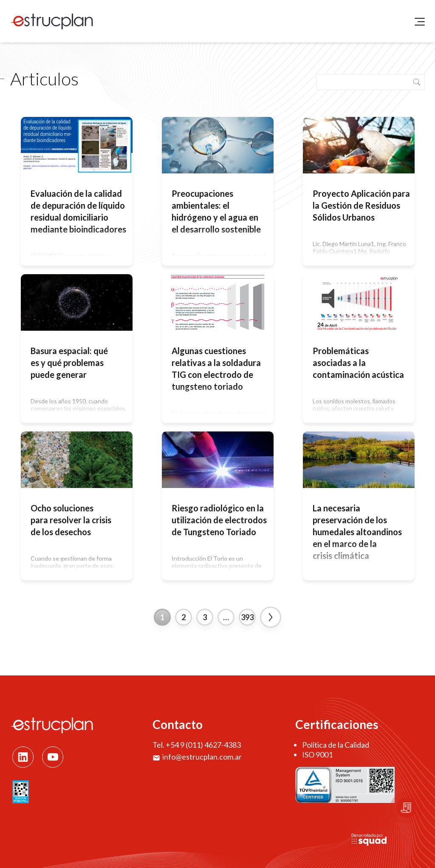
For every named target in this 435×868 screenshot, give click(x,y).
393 (247, 617)
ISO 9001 (317, 755)
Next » (271, 617)
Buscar (417, 82)
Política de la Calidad (336, 745)
